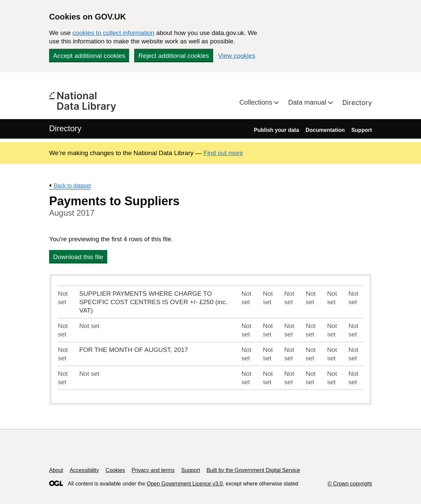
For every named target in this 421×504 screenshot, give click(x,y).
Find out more (223, 153)
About (56, 470)
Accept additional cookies (89, 56)
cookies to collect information (113, 33)
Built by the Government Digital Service (253, 470)
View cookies (237, 56)
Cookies (115, 470)
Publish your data (276, 130)
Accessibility (84, 470)
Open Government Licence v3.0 (185, 484)
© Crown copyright (350, 484)
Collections (257, 102)
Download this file (78, 257)
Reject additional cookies (174, 56)
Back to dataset (72, 186)
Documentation (325, 130)
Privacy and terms (153, 470)
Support (362, 130)
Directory (357, 103)
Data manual (308, 102)
